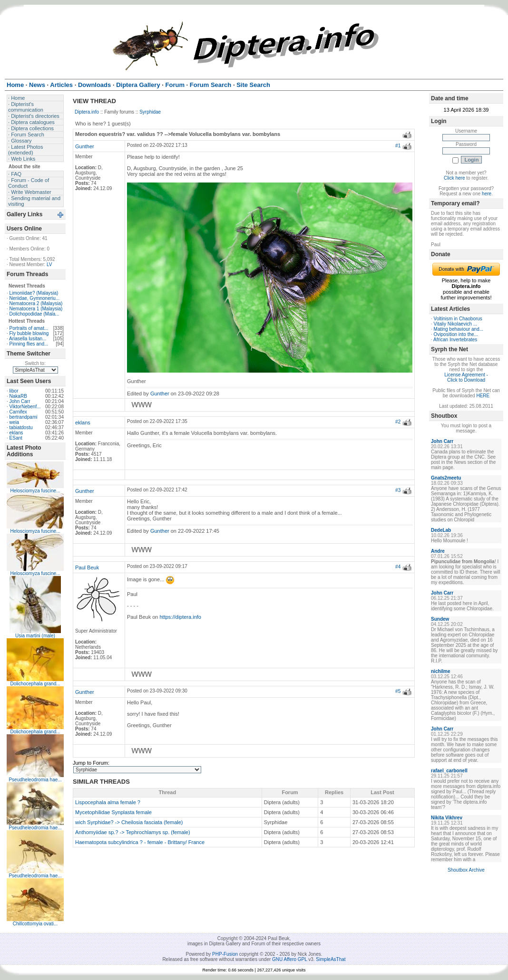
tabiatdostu (21, 428)
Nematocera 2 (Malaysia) (36, 303)
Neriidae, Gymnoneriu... (35, 298)
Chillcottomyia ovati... (35, 924)
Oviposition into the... (456, 334)
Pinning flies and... (29, 344)
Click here (454, 178)
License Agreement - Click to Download (466, 377)
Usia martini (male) (35, 636)
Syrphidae (150, 112)
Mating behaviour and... (459, 329)
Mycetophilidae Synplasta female (113, 812)
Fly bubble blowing (29, 333)
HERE (483, 396)
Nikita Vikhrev (447, 818)
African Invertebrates (455, 340)
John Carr (20, 401)
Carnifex (18, 412)
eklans (16, 433)
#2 (398, 422)
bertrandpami (24, 417)
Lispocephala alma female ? (108, 802)
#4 (398, 567)
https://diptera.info (181, 617)
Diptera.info (87, 112)
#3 (398, 490)
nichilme (441, 671)
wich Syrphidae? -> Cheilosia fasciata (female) (129, 822)
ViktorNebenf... (25, 407)
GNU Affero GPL (289, 959)
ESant (16, 438)
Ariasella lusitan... (28, 339)
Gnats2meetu (446, 478)
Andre (438, 551)
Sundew (440, 619)
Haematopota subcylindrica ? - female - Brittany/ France (140, 842)
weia (15, 422)
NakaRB (18, 396)
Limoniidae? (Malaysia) (34, 293)
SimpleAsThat (331, 959)
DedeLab (441, 530)
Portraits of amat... (29, 328)
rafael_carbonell (449, 771)
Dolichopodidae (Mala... (34, 314)
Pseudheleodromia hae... (35, 780)
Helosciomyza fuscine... (35, 491)
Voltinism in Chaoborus (458, 319)
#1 (398, 146)
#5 (398, 691)
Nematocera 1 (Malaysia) (36, 309)
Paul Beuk (87, 567)
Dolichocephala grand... (35, 684)
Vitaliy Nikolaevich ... (456, 324)
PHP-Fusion (225, 954)
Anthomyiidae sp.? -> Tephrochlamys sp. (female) (133, 832)
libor (14, 391)
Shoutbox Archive (466, 870)
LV (49, 264)
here (487, 194)
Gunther (85, 146)
